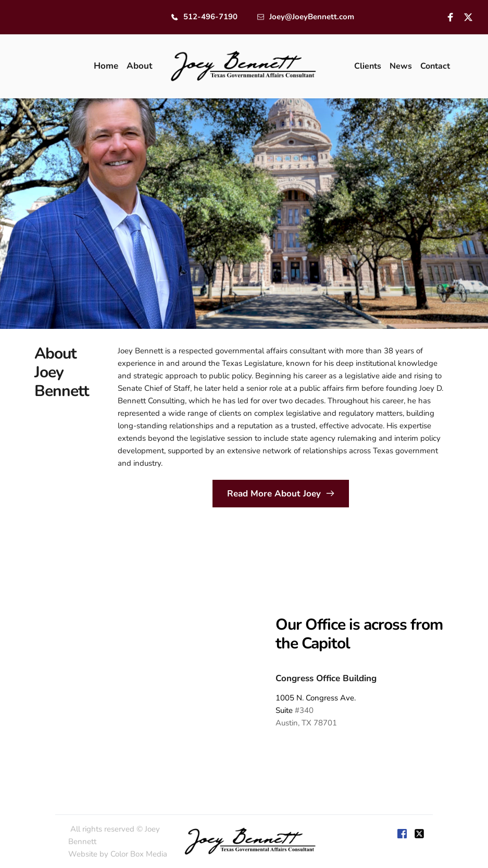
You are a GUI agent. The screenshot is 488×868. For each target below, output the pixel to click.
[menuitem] (106, 66)
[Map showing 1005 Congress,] (126, 671)
